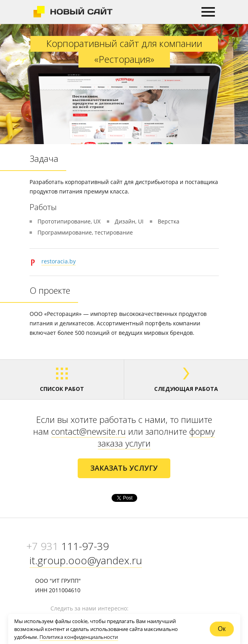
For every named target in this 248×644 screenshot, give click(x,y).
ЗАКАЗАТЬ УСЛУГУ (124, 468)
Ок (222, 629)
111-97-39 (68, 546)
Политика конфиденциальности (79, 637)
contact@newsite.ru (89, 431)
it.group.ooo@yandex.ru (86, 560)
